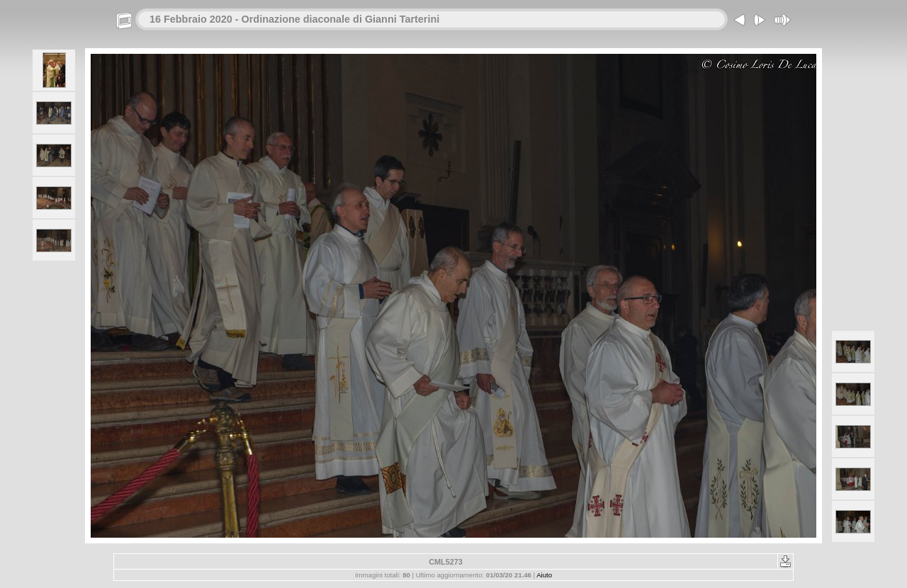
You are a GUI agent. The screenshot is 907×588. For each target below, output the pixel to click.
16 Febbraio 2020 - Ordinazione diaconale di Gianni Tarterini (294, 19)
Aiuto (544, 575)
